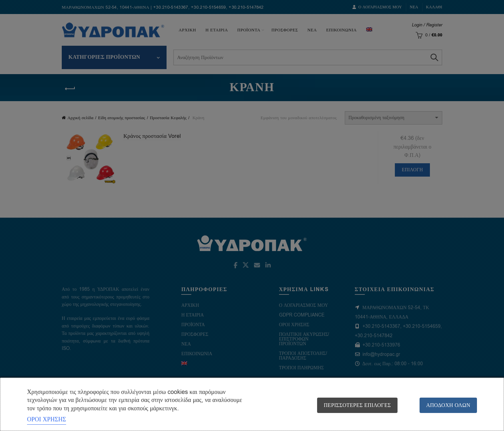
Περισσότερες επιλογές (356, 405)
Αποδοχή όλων (448, 405)
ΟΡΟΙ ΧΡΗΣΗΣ (47, 419)
